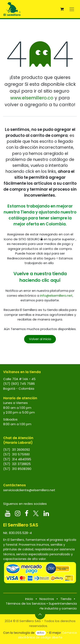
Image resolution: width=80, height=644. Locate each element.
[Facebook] (27, 513)
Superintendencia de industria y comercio (58, 606)
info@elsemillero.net (56, 296)
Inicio (29, 599)
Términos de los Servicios (26, 603)
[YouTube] (8, 513)
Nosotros (47, 599)
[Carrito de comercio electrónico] (62, 9)
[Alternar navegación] (72, 9)
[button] (40, 614)
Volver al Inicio (40, 339)
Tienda (66, 599)
